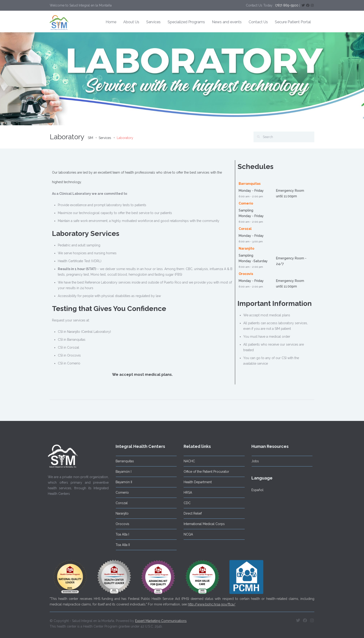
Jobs (253, 461)
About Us (131, 22)
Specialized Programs (186, 22)
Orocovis (120, 524)
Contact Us (258, 22)
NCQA (186, 534)
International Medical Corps (202, 524)
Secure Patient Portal (293, 22)
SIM (90, 138)
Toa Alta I (120, 534)
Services (153, 22)
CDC (185, 503)
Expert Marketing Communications (161, 618)
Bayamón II (122, 482)
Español (255, 490)
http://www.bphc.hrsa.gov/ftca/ (212, 602)
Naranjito (120, 513)
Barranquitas (123, 461)
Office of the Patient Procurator (204, 472)
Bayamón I (121, 472)
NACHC (187, 461)
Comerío (120, 493)
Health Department (196, 482)
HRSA (186, 493)
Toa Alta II (121, 545)
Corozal (120, 503)
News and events (227, 22)
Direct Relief (191, 513)
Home (111, 22)
